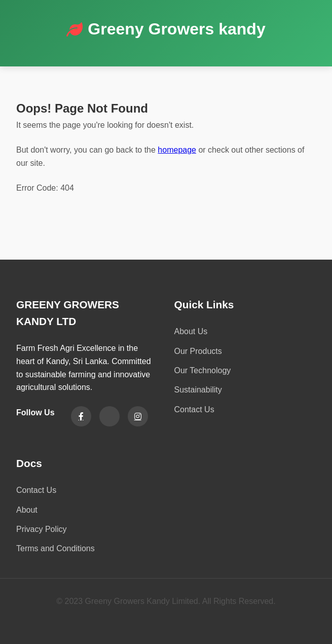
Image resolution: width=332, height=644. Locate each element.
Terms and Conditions (56, 548)
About (27, 510)
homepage (177, 150)
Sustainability (198, 390)
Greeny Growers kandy (176, 29)
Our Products (198, 351)
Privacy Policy (42, 529)
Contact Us (194, 409)
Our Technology (203, 370)
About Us (191, 331)
